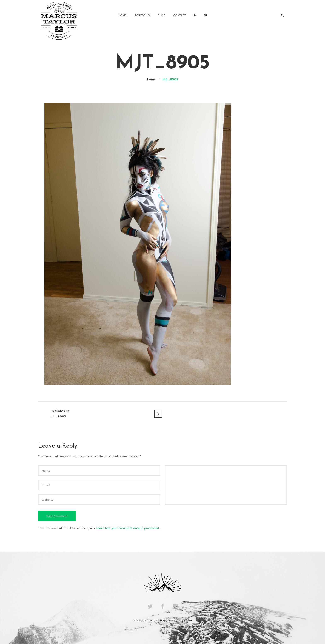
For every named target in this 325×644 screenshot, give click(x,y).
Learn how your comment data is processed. (128, 528)
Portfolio (142, 15)
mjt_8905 (100, 413)
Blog (162, 15)
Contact (180, 15)
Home (122, 15)
